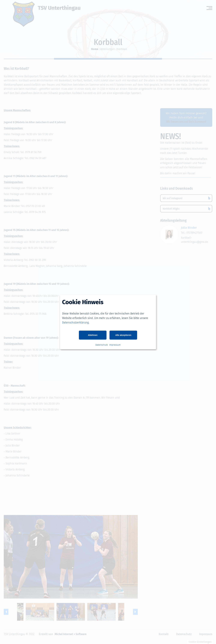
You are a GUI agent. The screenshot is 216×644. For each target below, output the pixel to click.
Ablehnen (93, 335)
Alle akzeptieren (123, 335)
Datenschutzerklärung (75, 323)
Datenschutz (102, 345)
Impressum (115, 345)
